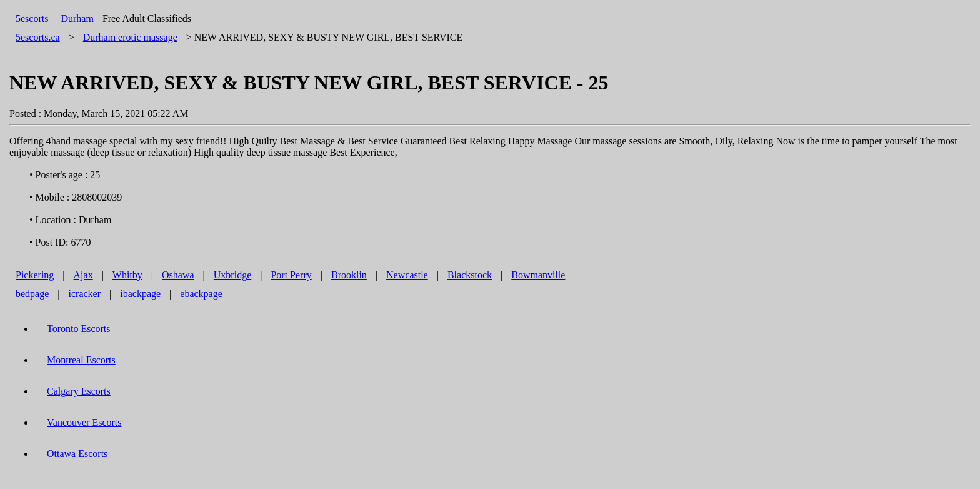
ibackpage (140, 294)
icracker (85, 294)
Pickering (35, 275)
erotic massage (130, 37)
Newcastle (407, 275)
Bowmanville (538, 275)
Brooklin (349, 275)
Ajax (83, 275)
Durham (77, 18)
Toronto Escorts (79, 329)
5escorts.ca (38, 37)
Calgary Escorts (79, 391)
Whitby (127, 275)
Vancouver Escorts (84, 422)
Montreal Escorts (81, 360)
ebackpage (201, 294)
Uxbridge (232, 275)
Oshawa (178, 275)
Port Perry (291, 275)
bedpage (32, 294)
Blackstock (470, 275)
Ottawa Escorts (77, 454)
